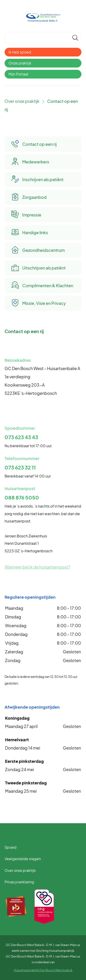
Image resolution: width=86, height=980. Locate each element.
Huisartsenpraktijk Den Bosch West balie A (43, 970)
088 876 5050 (22, 498)
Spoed (11, 847)
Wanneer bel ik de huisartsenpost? (37, 567)
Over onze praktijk (22, 101)
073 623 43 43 (21, 437)
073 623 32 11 (20, 468)
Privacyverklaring (19, 882)
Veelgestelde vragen (23, 859)
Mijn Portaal (18, 74)
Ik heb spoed (20, 52)
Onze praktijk (20, 63)
